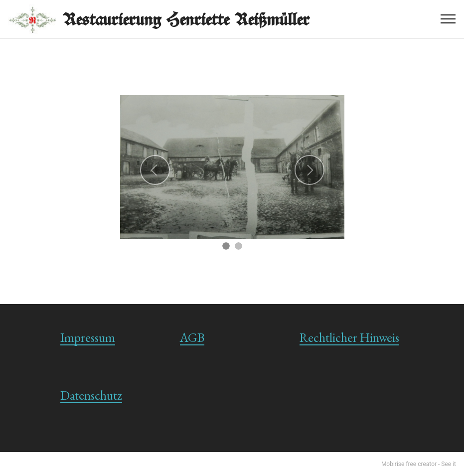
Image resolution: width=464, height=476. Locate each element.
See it (449, 464)
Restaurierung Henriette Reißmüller (186, 19)
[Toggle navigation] (448, 19)
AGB (192, 337)
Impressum (88, 337)
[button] (155, 170)
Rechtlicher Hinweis (349, 337)
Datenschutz (91, 395)
